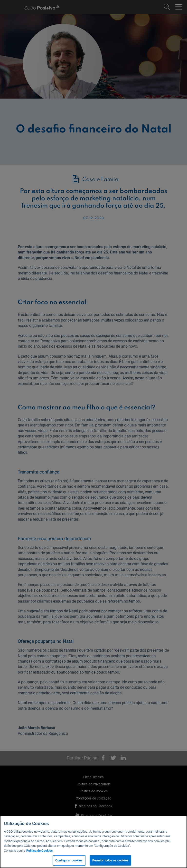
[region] (93, 842)
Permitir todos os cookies (110, 860)
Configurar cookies (69, 860)
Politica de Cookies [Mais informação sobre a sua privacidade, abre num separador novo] (40, 851)
